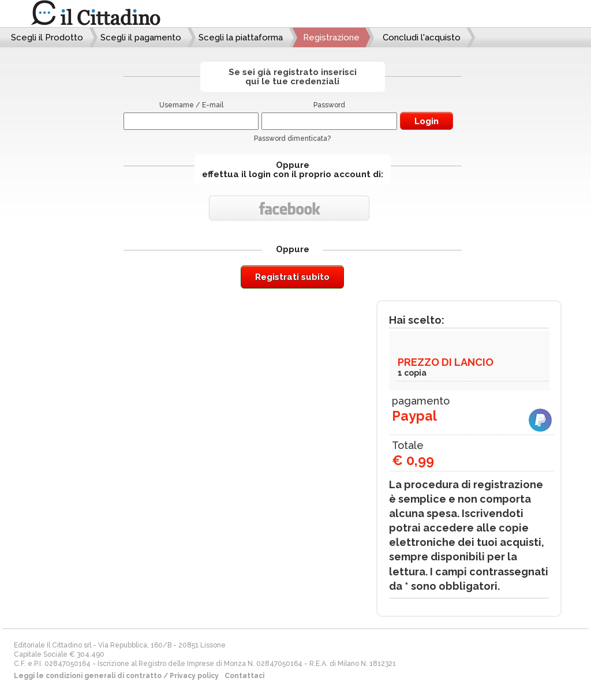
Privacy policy (194, 676)
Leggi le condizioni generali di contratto (88, 676)
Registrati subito (292, 277)
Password (329, 105)
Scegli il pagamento (141, 38)
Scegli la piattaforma (241, 38)
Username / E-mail (191, 105)
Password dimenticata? (292, 138)
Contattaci (244, 676)
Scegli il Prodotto (47, 38)
